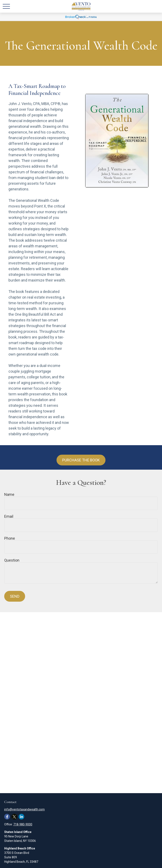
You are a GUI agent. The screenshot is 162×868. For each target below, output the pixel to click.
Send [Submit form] (15, 596)
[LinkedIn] (21, 817)
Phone (10, 538)
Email (9, 516)
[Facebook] (7, 817)
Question (12, 560)
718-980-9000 (23, 824)
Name (9, 494)
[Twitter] (14, 817)
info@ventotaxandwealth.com (24, 809)
